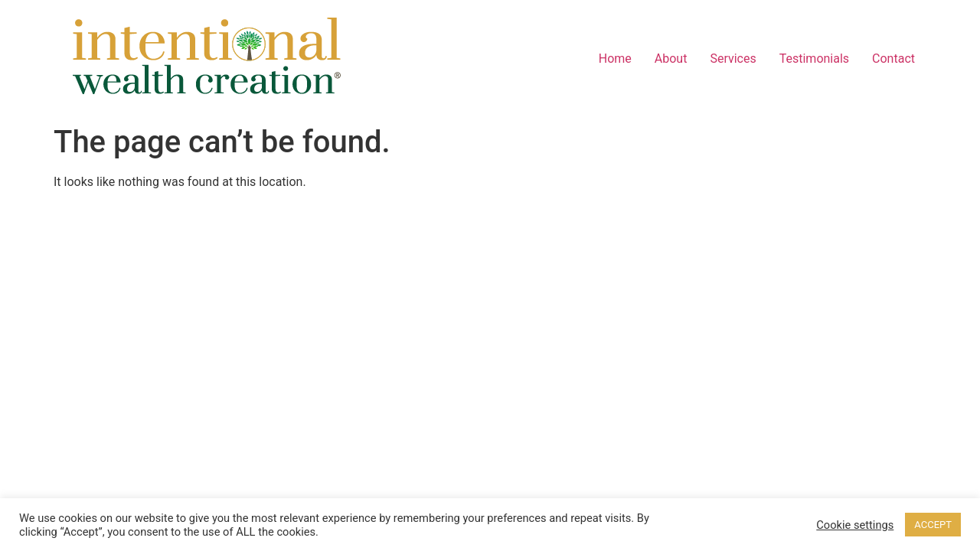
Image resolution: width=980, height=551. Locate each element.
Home (615, 59)
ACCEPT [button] (933, 525)
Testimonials (814, 59)
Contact (893, 59)
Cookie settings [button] (855, 525)
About (671, 59)
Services (733, 59)
